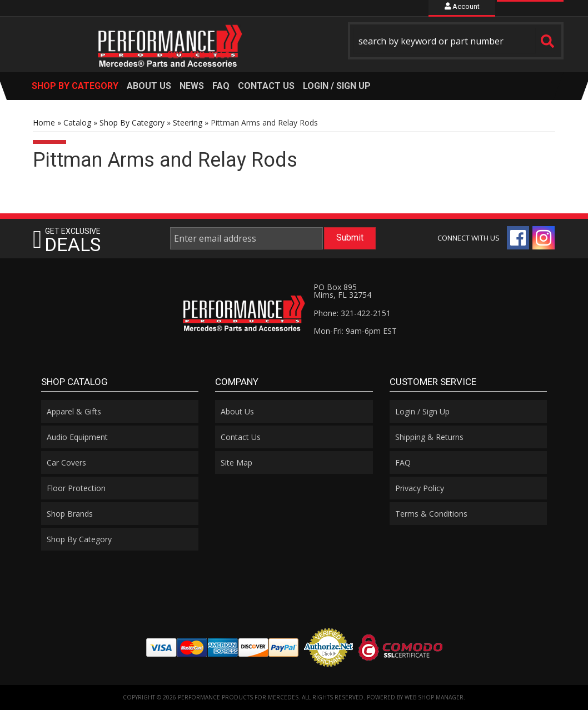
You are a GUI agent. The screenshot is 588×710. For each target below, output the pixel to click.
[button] (456, 41)
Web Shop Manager (434, 697)
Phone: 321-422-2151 (352, 313)
